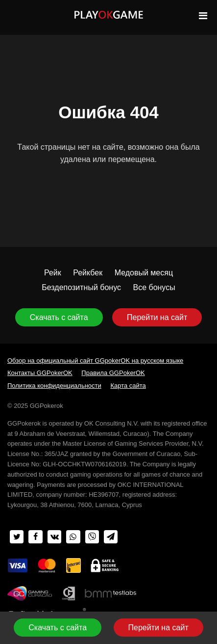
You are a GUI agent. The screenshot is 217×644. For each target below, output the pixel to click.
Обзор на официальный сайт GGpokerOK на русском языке (95, 361)
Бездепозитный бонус (81, 287)
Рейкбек (88, 273)
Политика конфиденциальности (54, 386)
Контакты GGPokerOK (40, 373)
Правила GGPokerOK (113, 373)
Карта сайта (128, 386)
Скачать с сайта (59, 317)
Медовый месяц (144, 273)
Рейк (53, 273)
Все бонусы (154, 287)
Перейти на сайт (157, 317)
